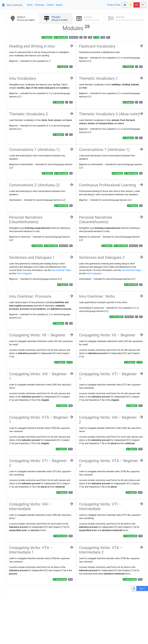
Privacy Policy (114, 5)
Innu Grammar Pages (61, 270)
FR (143, 5)
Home (30, 5)
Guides (59, 5)
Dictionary (40, 5)
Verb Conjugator (24, 273)
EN (137, 5)
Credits (50, 5)
